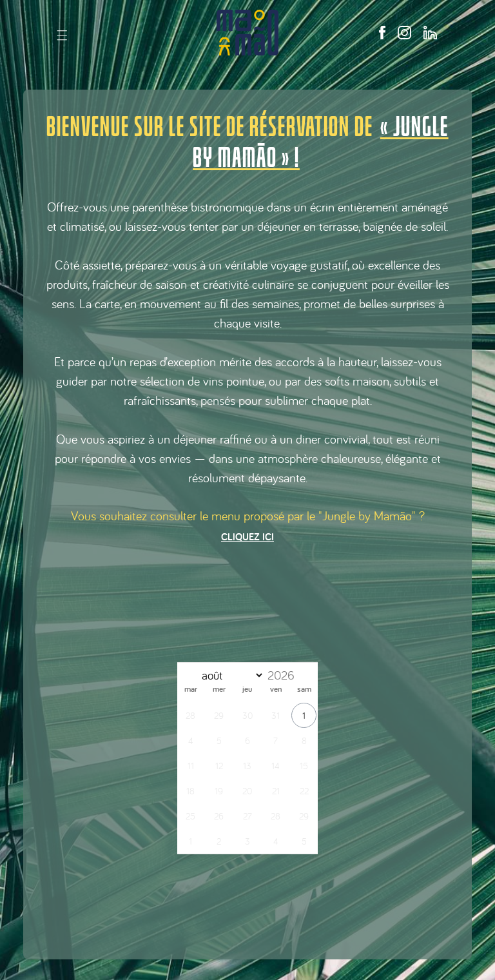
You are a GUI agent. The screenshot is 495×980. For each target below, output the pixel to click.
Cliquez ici (247, 537)
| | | (62, 34)
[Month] (230, 676)
